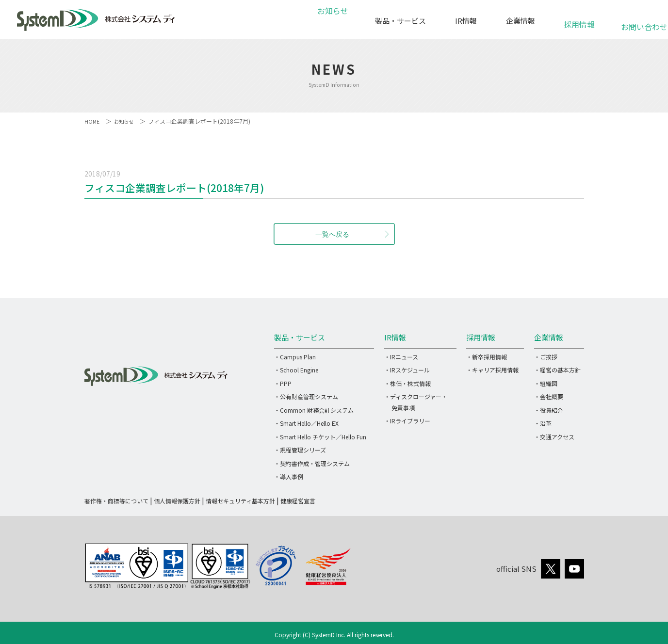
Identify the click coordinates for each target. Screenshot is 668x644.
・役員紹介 (549, 410)
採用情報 (579, 19)
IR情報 (466, 21)
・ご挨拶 (546, 357)
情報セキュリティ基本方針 (240, 501)
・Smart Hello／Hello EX (306, 423)
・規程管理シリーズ (300, 450)
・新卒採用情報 (487, 357)
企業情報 (521, 21)
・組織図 (546, 383)
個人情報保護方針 (177, 501)
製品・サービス (400, 21)
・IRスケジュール (407, 370)
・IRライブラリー (407, 421)
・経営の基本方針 (557, 370)
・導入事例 (289, 476)
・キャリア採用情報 (492, 370)
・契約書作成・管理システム (312, 463)
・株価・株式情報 (407, 383)
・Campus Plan (295, 357)
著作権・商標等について (116, 501)
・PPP (283, 383)
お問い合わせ (638, 22)
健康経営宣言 (298, 501)
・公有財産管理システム (306, 396)
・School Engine (296, 370)
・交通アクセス (554, 437)
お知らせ (331, 21)
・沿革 (543, 423)
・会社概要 (549, 396)
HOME (92, 121)
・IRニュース (401, 357)
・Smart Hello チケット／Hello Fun (320, 437)
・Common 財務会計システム (314, 410)
